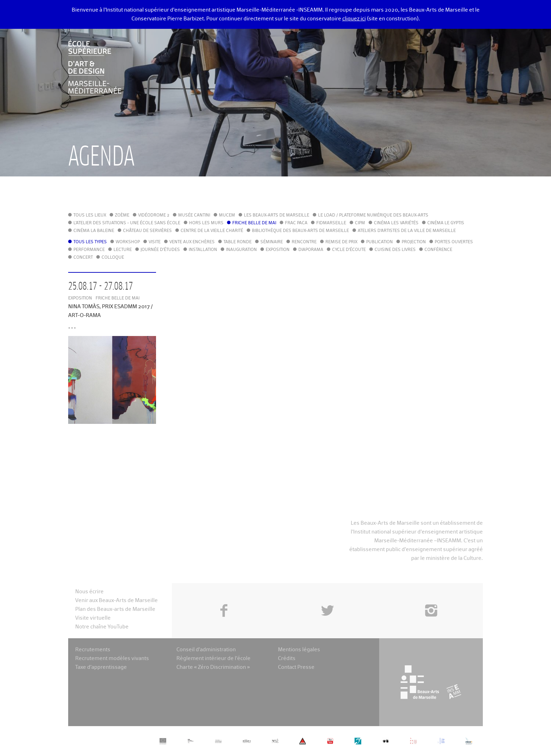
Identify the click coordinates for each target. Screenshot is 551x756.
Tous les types (90, 242)
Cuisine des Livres (395, 250)
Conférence (438, 250)
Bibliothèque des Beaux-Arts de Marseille (300, 231)
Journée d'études (160, 250)
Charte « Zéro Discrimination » (213, 667)
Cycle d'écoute (349, 250)
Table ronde (238, 242)
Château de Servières (147, 231)
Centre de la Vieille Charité (212, 231)
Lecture (123, 250)
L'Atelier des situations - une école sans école (127, 223)
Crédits (287, 658)
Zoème (122, 215)
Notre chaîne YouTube (102, 627)
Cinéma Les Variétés (396, 223)
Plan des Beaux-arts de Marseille (115, 609)
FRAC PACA (296, 223)
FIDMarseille (331, 223)
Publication (380, 242)
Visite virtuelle (93, 618)
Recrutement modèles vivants (112, 658)
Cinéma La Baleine (94, 231)
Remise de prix (341, 242)
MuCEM (227, 215)
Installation (203, 250)
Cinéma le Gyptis (446, 223)
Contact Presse (296, 667)
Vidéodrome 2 (154, 215)
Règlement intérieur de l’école (213, 658)
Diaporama (311, 250)
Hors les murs (206, 223)
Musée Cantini (194, 215)
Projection (414, 242)
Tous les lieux (90, 215)
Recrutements (93, 650)
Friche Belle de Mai (254, 223)
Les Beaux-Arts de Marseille (277, 215)
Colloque (113, 258)
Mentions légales (299, 650)
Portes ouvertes (454, 242)
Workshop (128, 242)
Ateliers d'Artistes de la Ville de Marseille (407, 231)
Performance (89, 250)
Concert (83, 258)
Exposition (278, 250)
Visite (155, 242)
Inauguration (241, 250)
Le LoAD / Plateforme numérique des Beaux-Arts (373, 215)
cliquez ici (354, 19)
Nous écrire (89, 592)
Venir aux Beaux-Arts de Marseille (116, 600)
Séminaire (272, 242)
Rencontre (304, 242)
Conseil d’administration (206, 650)
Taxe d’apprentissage (101, 667)
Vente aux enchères (192, 242)
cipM (360, 223)
